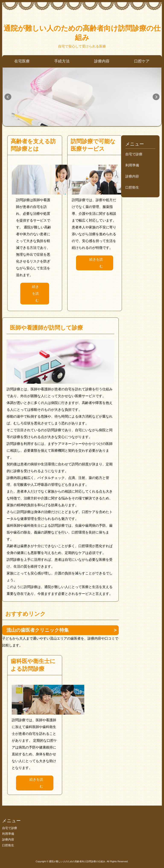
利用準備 (132, 165)
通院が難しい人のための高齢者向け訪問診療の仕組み (82, 33)
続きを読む (35, 293)
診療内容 (102, 61)
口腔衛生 (132, 187)
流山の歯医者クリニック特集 (38, 630)
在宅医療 (22, 61)
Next (156, 97)
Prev (8, 97)
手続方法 (62, 61)
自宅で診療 (134, 154)
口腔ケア (142, 61)
